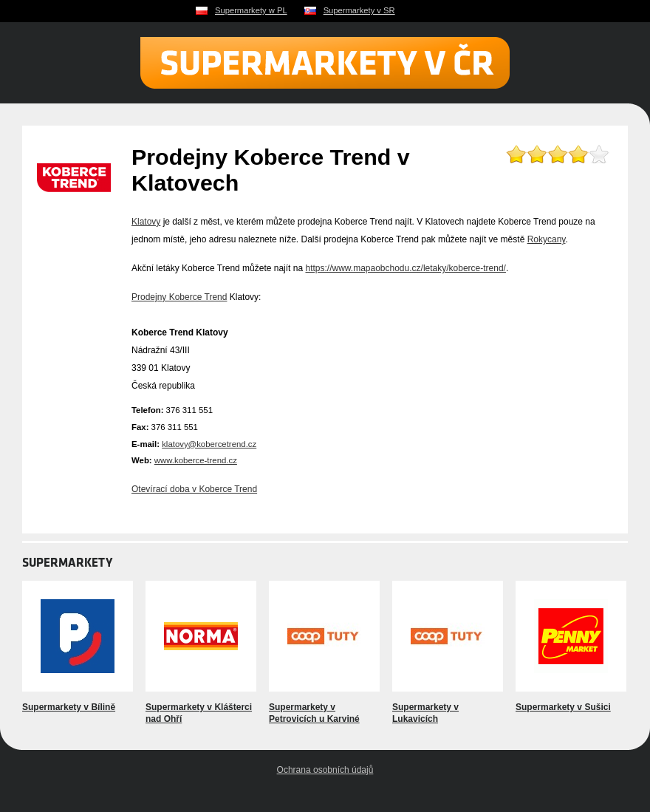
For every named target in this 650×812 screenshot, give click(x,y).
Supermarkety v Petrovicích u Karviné (314, 713)
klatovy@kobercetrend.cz (209, 444)
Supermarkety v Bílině (69, 707)
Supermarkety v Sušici (563, 707)
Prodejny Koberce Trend (179, 297)
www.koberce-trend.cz (196, 460)
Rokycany (547, 239)
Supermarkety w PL (251, 10)
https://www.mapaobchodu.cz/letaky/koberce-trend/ (405, 268)
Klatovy (146, 222)
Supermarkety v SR (359, 10)
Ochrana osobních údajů (325, 770)
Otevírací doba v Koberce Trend (194, 489)
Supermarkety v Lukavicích (425, 713)
